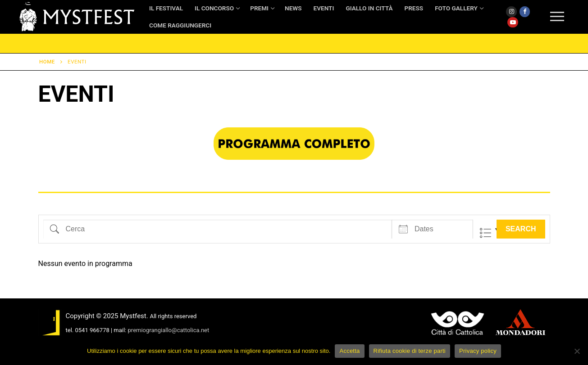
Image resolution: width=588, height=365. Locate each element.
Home (47, 62)
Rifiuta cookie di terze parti (410, 351)
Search (521, 229)
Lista (485, 233)
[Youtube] (513, 22)
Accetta (349, 351)
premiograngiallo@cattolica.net (169, 330)
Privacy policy (478, 351)
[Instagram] (511, 11)
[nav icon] (557, 17)
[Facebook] (525, 11)
